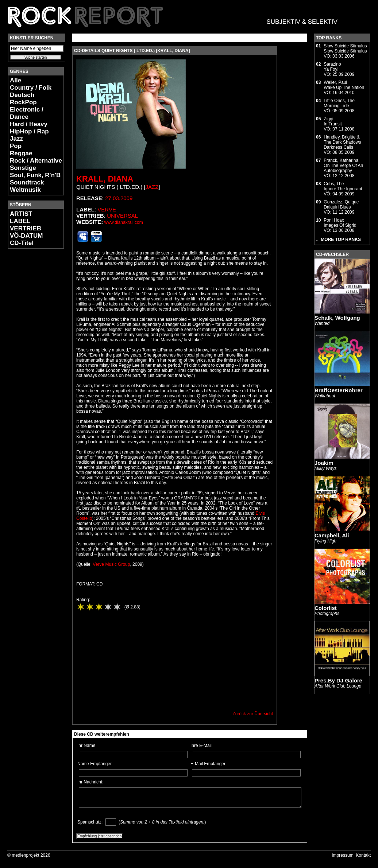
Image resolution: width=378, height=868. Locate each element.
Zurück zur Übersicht (253, 714)
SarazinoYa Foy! (332, 67)
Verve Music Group (111, 564)
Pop (16, 146)
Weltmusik (25, 190)
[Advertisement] (30, 363)
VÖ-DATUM (26, 236)
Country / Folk (31, 88)
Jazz (16, 139)
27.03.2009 (119, 198)
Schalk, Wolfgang (337, 318)
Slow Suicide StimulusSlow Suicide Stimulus (345, 48)
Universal (122, 216)
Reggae (21, 153)
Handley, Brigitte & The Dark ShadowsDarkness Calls (342, 142)
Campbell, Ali (332, 535)
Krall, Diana (105, 179)
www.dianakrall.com (124, 222)
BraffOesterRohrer (339, 390)
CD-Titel (22, 243)
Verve (107, 209)
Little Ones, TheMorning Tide (339, 103)
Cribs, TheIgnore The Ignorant (343, 186)
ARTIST (21, 214)
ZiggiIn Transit (333, 121)
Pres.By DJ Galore (338, 680)
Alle (16, 80)
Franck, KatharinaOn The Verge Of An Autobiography (343, 166)
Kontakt (363, 855)
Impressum (342, 855)
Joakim (324, 463)
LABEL (20, 221)
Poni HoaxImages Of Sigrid (340, 223)
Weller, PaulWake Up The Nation (344, 85)
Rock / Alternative (36, 161)
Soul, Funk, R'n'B (35, 175)
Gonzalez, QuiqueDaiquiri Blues (341, 205)
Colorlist (326, 608)
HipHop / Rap (29, 131)
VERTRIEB (26, 228)
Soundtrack (27, 182)
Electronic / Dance (27, 113)
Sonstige (23, 168)
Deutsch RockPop (23, 99)
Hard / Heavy (29, 124)
